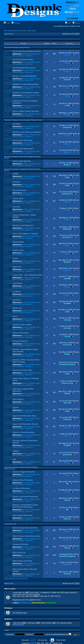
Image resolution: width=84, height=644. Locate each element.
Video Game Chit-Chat (22, 561)
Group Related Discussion (24, 68)
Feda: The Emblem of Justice (25, 234)
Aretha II (16, 182)
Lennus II (17, 300)
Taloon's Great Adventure (24, 432)
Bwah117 (67, 165)
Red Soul (67, 328)
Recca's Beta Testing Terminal (26, 111)
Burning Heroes (19, 190)
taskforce (29, 56)
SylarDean (67, 419)
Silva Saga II (18, 399)
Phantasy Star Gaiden (22, 325)
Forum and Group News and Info (27, 51)
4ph (67, 484)
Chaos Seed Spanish (22, 161)
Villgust (16, 451)
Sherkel (67, 336)
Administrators (25, 603)
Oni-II (15, 316)
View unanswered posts (13, 31)
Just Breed (17, 283)
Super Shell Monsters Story (25, 416)
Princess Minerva (20, 341)
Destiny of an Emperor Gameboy (27, 132)
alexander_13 (67, 237)
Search (76, 23)
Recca (15, 56)
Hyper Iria (17, 267)
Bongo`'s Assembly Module (24, 76)
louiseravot (67, 345)
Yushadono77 (67, 564)
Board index (9, 34)
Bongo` (21, 56)
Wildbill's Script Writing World (26, 84)
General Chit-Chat (20, 544)
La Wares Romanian (21, 488)
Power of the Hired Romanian (25, 497)
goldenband (67, 455)
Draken (26, 54)
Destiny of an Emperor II (23, 225)
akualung (67, 320)
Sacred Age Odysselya (22, 140)
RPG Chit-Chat (19, 553)
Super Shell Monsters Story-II (25, 424)
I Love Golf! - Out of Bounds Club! (27, 275)
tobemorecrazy (67, 383)
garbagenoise (67, 194)
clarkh (67, 312)
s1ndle (67, 105)
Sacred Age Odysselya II (23, 149)
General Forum (10, 524)
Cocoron (16, 207)
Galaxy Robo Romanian (23, 480)
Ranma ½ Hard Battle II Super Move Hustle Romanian (25, 506)
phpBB (32, 643)
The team (25, 579)
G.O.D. (15, 258)
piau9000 (67, 279)
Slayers (16, 408)
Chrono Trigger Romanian (24, 472)
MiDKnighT (67, 229)
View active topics (29, 31)
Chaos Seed (18, 198)
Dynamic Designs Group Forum (17, 47)
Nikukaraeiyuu (18, 625)
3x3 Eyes (17, 124)
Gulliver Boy (18, 250)
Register (16, 23)
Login (7, 23)
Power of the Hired (21, 333)
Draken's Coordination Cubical (26, 93)
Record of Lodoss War (22, 370)
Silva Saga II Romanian (23, 515)
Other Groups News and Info (25, 528)
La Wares (17, 292)
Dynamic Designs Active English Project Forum (23, 120)
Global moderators (38, 603)
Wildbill (32, 54)
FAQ (68, 23)
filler (38, 54)
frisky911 (67, 80)
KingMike (67, 303)
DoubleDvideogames (67, 364)
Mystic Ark (17, 308)
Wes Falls (67, 403)
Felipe (67, 177)
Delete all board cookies (12, 579)
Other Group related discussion (26, 536)
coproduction (51, 603)
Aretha (16, 174)
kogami (67, 354)
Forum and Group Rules (23, 60)
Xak (14, 459)
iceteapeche (67, 127)
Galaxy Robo (18, 242)
